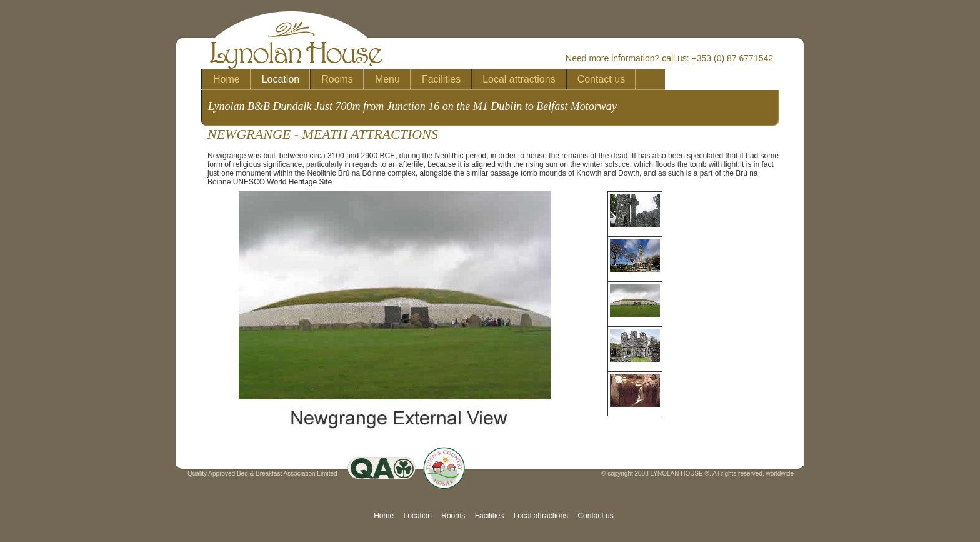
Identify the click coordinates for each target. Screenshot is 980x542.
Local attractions (541, 516)
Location (418, 516)
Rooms (453, 516)
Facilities (490, 516)
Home (384, 516)
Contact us (595, 516)
